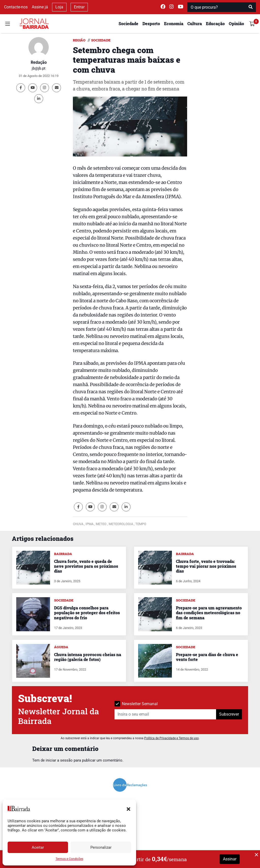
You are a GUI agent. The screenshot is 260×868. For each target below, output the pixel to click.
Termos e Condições (69, 859)
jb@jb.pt (39, 68)
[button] (128, 809)
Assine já (40, 7)
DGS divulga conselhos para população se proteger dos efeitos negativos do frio (87, 613)
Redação (39, 62)
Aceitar (38, 847)
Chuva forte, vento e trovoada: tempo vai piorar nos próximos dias (206, 566)
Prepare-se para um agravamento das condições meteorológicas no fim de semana (209, 613)
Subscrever (229, 714)
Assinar (230, 859)
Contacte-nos (16, 7)
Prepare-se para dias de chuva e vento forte (207, 657)
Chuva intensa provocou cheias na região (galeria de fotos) (88, 657)
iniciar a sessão (59, 760)
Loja (59, 7)
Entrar (79, 7)
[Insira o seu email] (165, 714)
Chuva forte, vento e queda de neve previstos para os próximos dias (86, 566)
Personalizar (101, 847)
